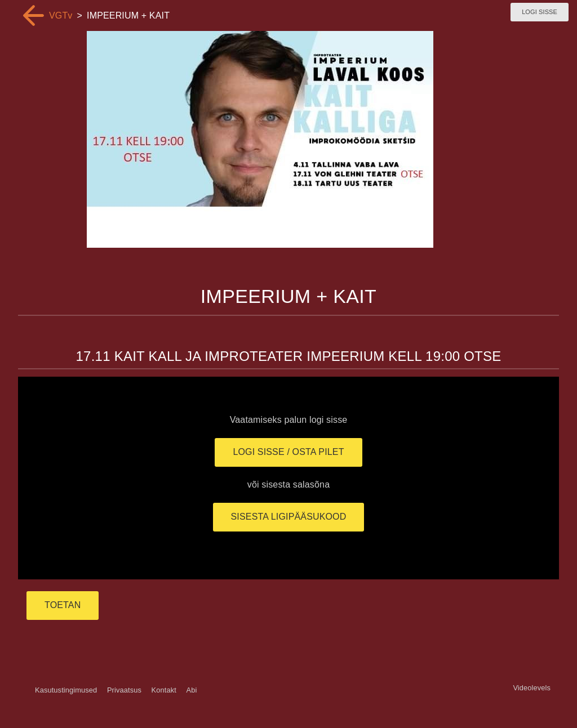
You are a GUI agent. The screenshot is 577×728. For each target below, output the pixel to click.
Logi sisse (540, 12)
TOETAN (63, 605)
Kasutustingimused (66, 690)
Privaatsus (124, 690)
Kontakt (164, 690)
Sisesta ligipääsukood (289, 517)
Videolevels (532, 688)
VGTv (61, 15)
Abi (191, 690)
